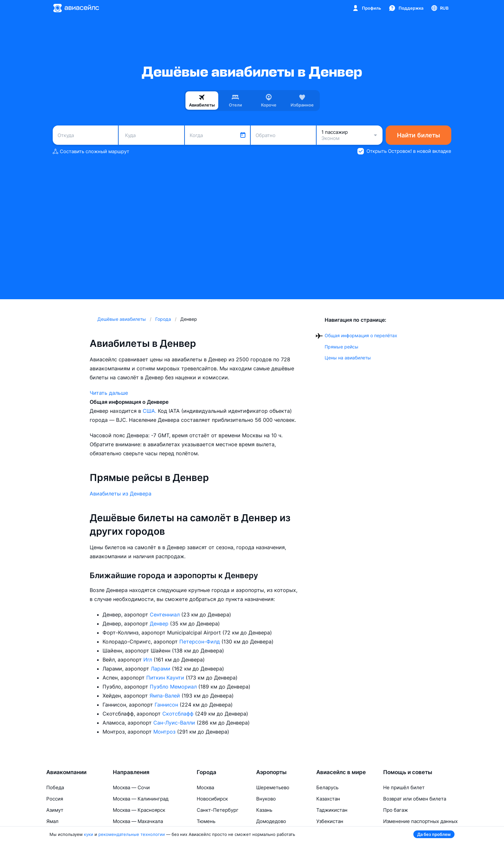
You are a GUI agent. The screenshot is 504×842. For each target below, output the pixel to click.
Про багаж (396, 810)
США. (150, 411)
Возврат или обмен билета (415, 799)
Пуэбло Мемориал (174, 687)
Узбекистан (330, 821)
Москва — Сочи (131, 787)
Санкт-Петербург (218, 810)
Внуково (266, 799)
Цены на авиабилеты (348, 358)
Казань (264, 810)
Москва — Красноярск (139, 810)
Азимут (55, 810)
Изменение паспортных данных (420, 821)
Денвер (160, 624)
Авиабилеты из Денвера (121, 494)
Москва (205, 787)
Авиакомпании (66, 772)
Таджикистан (332, 810)
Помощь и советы (408, 772)
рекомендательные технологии (132, 834)
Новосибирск (212, 799)
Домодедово (271, 821)
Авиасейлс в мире (341, 772)
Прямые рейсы (342, 347)
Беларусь (327, 787)
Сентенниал (166, 615)
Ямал (52, 821)
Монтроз (165, 732)
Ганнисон (167, 705)
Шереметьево (273, 787)
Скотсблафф (179, 714)
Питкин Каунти (166, 678)
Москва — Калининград (141, 799)
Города (207, 772)
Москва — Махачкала (138, 821)
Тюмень (206, 821)
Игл (148, 660)
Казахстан (328, 799)
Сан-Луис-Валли (175, 723)
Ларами (161, 669)
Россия (55, 799)
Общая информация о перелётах (361, 335)
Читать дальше (109, 393)
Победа (55, 787)
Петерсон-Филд (200, 642)
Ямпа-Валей (166, 696)
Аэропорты (271, 772)
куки (89, 834)
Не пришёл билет (404, 787)
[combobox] (85, 135)
